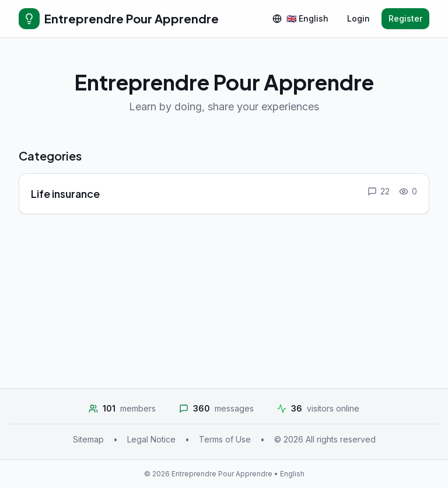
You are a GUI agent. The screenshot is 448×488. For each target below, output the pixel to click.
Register (405, 18)
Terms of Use (225, 439)
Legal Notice (151, 439)
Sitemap (88, 439)
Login (358, 18)
